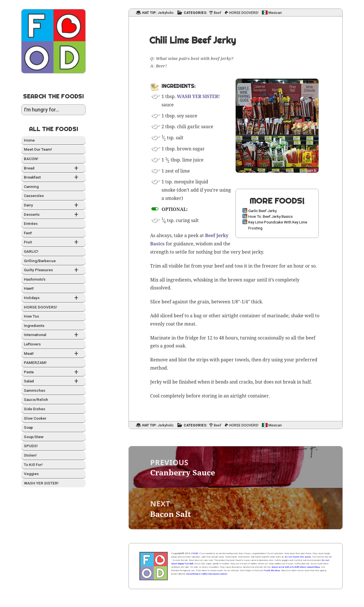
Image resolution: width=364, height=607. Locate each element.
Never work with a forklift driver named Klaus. (296, 567)
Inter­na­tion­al (53, 335)
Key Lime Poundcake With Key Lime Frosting (278, 225)
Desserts (53, 215)
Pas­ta (53, 372)
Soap (28, 427)
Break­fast (53, 178)
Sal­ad (53, 381)
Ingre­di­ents (34, 326)
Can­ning (31, 187)
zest (169, 171)
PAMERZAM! (35, 362)
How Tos (31, 316)
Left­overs (32, 344)
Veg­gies (31, 474)
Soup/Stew (34, 437)
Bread (53, 168)
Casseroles (34, 196)
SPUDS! (31, 446)
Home (29, 140)
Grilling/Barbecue (40, 261)
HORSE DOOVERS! (41, 307)
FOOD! (195, 553)
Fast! (28, 233)
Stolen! (30, 455)
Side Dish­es (35, 409)
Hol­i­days (53, 298)
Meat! (53, 354)
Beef (218, 13)
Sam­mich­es (35, 390)
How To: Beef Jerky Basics (270, 216)
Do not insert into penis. (298, 557)
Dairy (53, 205)
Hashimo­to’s (35, 279)
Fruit (53, 242)
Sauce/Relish (36, 399)
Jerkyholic (166, 13)
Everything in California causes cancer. (207, 574)
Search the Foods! (53, 96)
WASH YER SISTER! (41, 483)
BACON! (31, 159)
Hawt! (29, 288)
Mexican (275, 13)
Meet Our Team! (38, 149)
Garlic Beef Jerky (262, 211)
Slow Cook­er (35, 418)
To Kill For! (33, 465)
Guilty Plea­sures (53, 270)
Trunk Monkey (272, 570)
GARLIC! (31, 251)
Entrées (31, 223)
